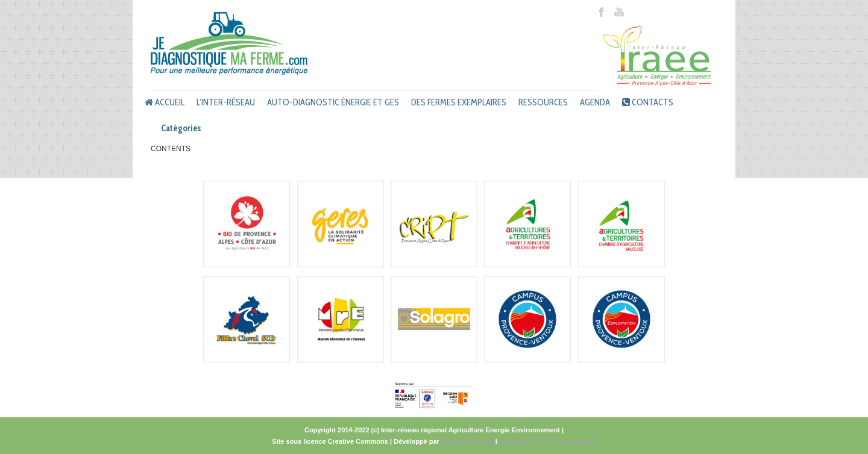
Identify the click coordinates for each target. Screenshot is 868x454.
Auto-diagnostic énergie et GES (333, 102)
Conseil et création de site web (548, 441)
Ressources (543, 102)
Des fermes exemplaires (459, 102)
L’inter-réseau (226, 102)
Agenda (595, 102)
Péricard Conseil (467, 441)
